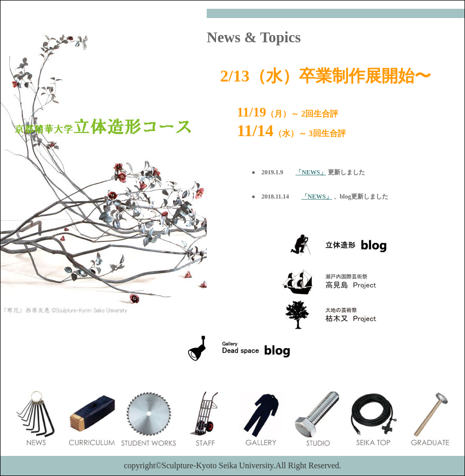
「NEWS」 (311, 172)
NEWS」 (320, 196)
